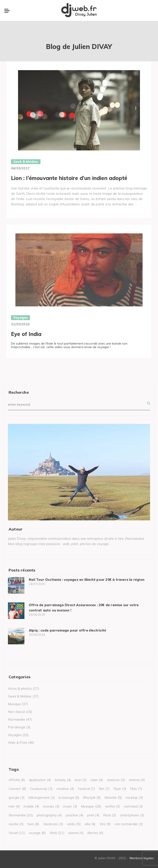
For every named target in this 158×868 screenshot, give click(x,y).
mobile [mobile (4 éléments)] (31, 806)
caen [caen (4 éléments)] (97, 780)
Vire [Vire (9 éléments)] (105, 824)
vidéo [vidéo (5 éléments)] (74, 824)
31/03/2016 (20, 324)
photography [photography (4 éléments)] (49, 815)
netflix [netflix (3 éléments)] (113, 806)
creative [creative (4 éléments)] (65, 789)
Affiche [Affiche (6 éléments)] (17, 780)
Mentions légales (142, 858)
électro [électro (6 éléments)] (95, 833)
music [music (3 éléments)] (70, 806)
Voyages (20, 318)
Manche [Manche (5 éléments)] (113, 798)
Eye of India (26, 334)
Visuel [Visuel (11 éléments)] (17, 833)
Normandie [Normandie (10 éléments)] (21, 815)
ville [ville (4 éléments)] (90, 824)
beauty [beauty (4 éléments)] (63, 780)
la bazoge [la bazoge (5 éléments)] (69, 798)
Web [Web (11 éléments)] (57, 833)
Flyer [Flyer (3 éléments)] (120, 789)
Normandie (17, 719)
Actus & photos (20, 689)
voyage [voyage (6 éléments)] (37, 833)
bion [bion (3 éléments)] (81, 780)
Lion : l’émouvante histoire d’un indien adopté (69, 178)
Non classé (17, 712)
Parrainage (17, 727)
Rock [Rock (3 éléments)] (110, 815)
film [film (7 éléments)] (104, 789)
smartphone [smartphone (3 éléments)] (132, 815)
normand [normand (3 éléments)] (133, 806)
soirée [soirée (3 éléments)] (16, 824)
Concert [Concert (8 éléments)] (17, 789)
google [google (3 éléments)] (17, 798)
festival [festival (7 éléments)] (86, 789)
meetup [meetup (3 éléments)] (134, 798)
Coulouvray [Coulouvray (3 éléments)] (41, 789)
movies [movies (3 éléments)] (51, 806)
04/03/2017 (20, 168)
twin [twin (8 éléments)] (33, 824)
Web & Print (17, 743)
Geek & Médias (26, 162)
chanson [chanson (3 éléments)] (116, 780)
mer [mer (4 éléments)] (14, 806)
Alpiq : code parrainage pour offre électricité (67, 630)
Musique (14, 704)
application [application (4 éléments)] (40, 780)
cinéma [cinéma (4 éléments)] (137, 780)
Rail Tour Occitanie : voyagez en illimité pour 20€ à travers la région (87, 580)
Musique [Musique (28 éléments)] (91, 806)
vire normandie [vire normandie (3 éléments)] (129, 824)
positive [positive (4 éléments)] (75, 815)
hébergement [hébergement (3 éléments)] (42, 798)
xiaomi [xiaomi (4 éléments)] (76, 833)
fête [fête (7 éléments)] (136, 789)
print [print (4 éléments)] (93, 815)
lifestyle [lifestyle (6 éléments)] (92, 798)
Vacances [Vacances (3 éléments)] (53, 824)
